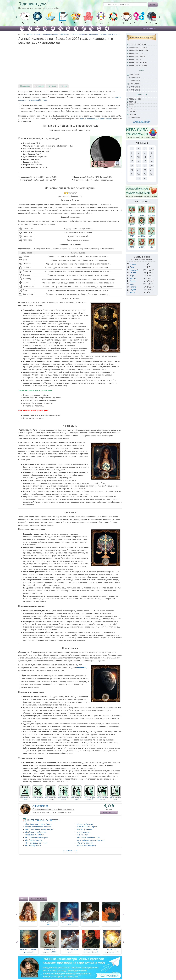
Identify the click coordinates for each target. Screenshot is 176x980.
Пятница (133, 111)
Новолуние (134, 75)
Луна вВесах (132, 236)
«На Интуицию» (84, 832)
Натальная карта (114, 23)
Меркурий (134, 270)
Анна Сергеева (40, 806)
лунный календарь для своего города (96, 119)
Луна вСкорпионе (142, 236)
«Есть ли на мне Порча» (87, 827)
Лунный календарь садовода (102, 798)
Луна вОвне (132, 214)
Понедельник (135, 99)
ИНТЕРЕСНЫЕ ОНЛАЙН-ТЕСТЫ (44, 820)
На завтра (39, 86)
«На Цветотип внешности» (88, 837)
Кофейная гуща (126, 23)
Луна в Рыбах (151, 247)
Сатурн (133, 281)
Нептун (133, 287)
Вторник (133, 102)
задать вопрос (109, 812)
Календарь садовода (138, 63)
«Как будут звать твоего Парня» (39, 824)
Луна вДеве (151, 225)
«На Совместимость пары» (36, 837)
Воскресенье (135, 117)
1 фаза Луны (134, 78)
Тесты (63, 23)
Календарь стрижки (138, 47)
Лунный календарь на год (115, 798)
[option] (25, 19)
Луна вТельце (142, 214)
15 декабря (46, 34)
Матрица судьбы (101, 23)
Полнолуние (135, 84)
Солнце (133, 264)
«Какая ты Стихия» (85, 843)
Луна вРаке (132, 225)
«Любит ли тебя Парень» (36, 832)
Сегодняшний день (137, 44)
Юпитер (133, 278)
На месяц (52, 86)
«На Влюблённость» (34, 840)
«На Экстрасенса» (85, 829)
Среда (131, 105)
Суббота (132, 114)
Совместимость (139, 23)
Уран (132, 284)
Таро (76, 23)
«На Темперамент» (33, 845)
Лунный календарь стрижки (38, 798)
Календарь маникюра (139, 50)
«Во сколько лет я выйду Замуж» (39, 829)
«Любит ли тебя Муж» (35, 835)
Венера (133, 273)
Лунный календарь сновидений (89, 798)
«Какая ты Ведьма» (85, 824)
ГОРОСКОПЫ (27, 34)
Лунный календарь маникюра (51, 798)
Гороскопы (37, 23)
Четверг (132, 108)
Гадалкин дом (32, 4)
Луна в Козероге (132, 247)
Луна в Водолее (142, 247)
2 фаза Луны (134, 81)
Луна (132, 267)
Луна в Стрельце (152, 236)
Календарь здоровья (138, 66)
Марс (132, 276)
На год (64, 86)
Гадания (25, 23)
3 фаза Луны (134, 87)
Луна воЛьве (142, 225)
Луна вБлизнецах (152, 214)
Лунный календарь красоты (64, 798)
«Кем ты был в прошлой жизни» (91, 840)
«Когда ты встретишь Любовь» (38, 827)
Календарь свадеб (137, 56)
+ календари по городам (142, 121)
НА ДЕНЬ (37, 34)
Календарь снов (136, 53)
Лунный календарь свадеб (77, 798)
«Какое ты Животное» (86, 845)
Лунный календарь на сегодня (25, 798)
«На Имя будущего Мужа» (36, 843)
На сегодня (25, 86)
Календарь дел (136, 59)
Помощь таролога (149, 28)
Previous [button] (16, 16)
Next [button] (159, 16)
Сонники (50, 23)
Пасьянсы (88, 23)
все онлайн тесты (70, 851)
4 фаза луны (134, 90)
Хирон (132, 292)
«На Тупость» (82, 835)
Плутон (133, 290)
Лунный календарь (152, 23)
